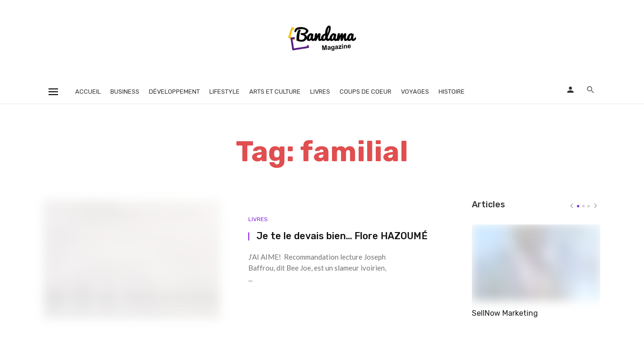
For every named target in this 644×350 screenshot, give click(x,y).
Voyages (415, 92)
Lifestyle (224, 92)
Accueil (88, 92)
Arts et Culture (275, 92)
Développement (174, 92)
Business (125, 92)
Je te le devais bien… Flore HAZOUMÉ (342, 236)
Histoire (452, 92)
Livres (320, 92)
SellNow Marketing (505, 313)
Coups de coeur (366, 92)
